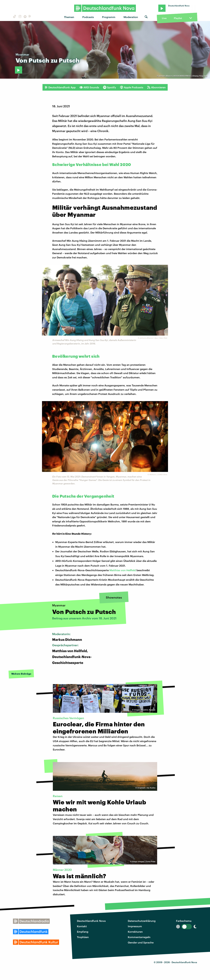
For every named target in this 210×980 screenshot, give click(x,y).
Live (164, 18)
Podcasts (88, 17)
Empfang (83, 932)
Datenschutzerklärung (142, 921)
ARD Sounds (89, 87)
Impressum (135, 926)
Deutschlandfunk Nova (91, 921)
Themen (69, 17)
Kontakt (82, 926)
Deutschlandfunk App (60, 87)
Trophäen (83, 937)
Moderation (131, 17)
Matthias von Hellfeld (123, 570)
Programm (109, 17)
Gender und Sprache (141, 942)
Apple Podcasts (132, 87)
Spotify (110, 87)
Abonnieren (156, 87)
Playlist (178, 18)
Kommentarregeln (139, 937)
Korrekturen (135, 932)
